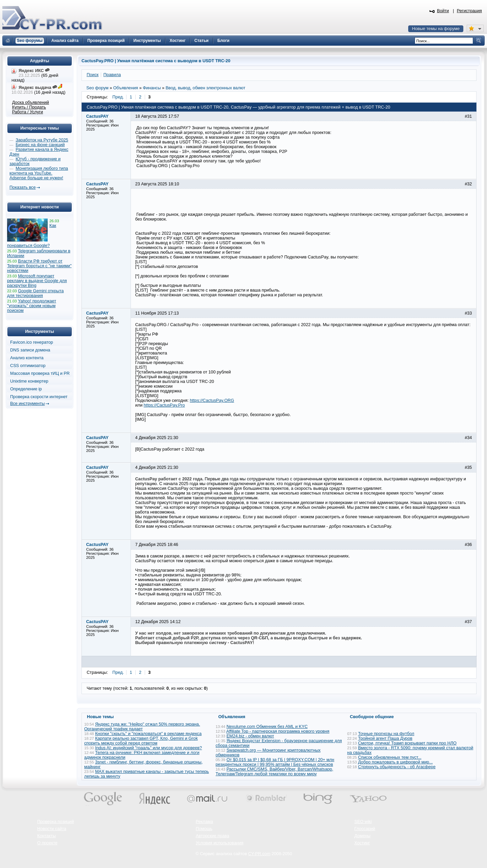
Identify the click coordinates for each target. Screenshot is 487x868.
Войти (443, 11)
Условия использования (220, 843)
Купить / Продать (29, 107)
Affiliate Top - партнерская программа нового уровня (278, 731)
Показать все (22, 187)
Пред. (118, 97)
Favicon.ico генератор (32, 342)
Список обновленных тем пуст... (390, 757)
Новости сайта (52, 829)
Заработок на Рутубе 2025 (42, 140)
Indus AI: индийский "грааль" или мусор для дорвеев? (148, 748)
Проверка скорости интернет (39, 397)
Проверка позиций (55, 822)
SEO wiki (363, 822)
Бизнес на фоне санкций (40, 145)
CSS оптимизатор (28, 366)
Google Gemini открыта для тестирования (35, 293)
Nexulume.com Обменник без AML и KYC (267, 727)
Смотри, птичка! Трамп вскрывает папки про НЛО (407, 743)
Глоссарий (365, 829)
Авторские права (213, 836)
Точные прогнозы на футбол (386, 734)
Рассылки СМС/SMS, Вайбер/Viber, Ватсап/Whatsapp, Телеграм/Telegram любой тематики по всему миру (275, 772)
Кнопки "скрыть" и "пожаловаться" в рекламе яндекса (148, 734)
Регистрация (469, 11)
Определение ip (26, 389)
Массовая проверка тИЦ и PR (40, 373)
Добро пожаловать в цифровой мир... (396, 762)
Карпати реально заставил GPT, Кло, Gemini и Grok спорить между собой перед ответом (141, 741)
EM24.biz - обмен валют (250, 736)
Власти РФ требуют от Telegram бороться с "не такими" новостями (39, 266)
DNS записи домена (30, 350)
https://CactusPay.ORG (212, 401)
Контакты (47, 836)
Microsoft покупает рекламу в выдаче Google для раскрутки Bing (37, 281)
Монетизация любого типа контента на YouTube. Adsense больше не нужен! (39, 173)
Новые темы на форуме (436, 29)
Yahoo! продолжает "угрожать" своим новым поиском (32, 306)
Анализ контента (27, 358)
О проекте (47, 843)
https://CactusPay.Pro (164, 405)
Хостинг (362, 843)
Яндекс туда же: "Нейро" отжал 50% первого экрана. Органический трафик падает (142, 727)
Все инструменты (27, 404)
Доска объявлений (31, 102)
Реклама (204, 822)
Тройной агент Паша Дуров (385, 738)
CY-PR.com (259, 854)
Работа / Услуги (28, 112)
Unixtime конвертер (29, 381)
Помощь (204, 829)
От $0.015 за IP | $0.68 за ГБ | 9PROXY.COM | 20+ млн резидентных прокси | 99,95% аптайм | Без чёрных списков (275, 762)
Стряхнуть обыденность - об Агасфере (397, 767)
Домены (363, 836)
